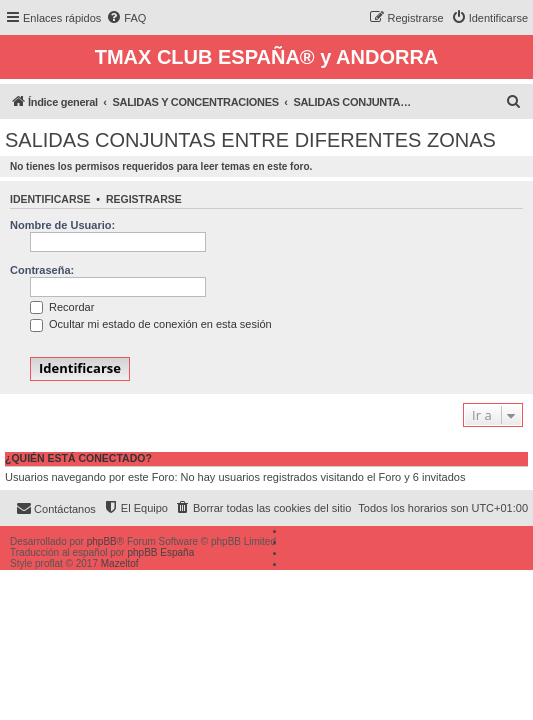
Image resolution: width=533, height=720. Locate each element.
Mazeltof (120, 563)
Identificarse (50, 199)
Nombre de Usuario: (62, 225)
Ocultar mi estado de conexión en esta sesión (151, 324)
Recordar (62, 307)
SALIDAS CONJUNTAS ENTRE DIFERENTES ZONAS (250, 140)
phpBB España (160, 552)
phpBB (102, 541)
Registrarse (144, 199)
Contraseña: (42, 270)
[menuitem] (126, 18)
